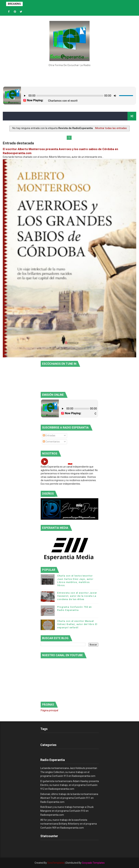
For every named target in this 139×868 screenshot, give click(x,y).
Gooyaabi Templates (93, 863)
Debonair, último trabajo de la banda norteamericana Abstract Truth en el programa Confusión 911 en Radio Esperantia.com (69, 798)
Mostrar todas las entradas (111, 128)
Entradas (49, 435)
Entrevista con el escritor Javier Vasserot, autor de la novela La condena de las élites (77, 596)
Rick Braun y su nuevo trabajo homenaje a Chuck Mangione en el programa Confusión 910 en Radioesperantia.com (67, 811)
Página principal (49, 710)
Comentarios (51, 442)
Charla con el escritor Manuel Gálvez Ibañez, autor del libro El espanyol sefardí (77, 624)
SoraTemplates (56, 863)
